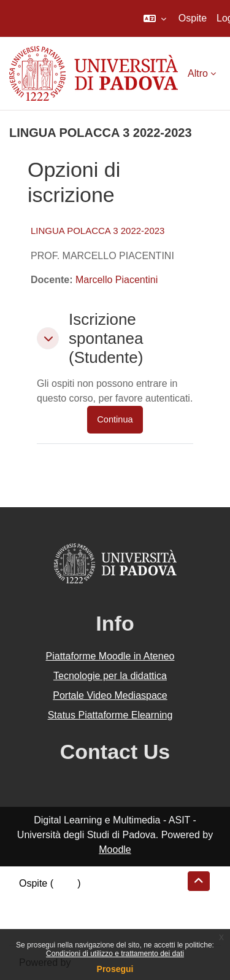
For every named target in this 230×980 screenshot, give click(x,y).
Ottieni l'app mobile (61, 927)
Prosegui (115, 969)
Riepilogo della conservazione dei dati (102, 898)
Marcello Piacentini (117, 280)
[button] (155, 18)
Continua (115, 419)
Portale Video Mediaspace (110, 695)
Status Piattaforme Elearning (110, 715)
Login (65, 883)
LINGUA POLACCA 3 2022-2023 (98, 231)
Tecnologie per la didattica (110, 676)
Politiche (37, 913)
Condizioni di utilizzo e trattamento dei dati (115, 954)
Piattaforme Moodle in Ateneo (110, 656)
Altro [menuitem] (198, 73)
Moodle (115, 850)
